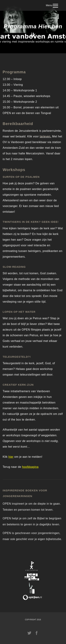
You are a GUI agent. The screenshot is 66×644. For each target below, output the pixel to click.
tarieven (45, 136)
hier (11, 457)
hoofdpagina (30, 467)
